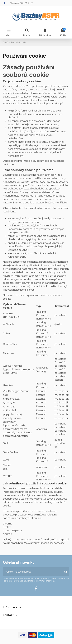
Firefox (7, 527)
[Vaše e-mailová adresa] (32, 572)
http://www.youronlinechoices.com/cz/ (41, 543)
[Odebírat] (65, 572)
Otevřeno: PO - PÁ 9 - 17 (21, 3)
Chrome (7, 524)
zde (12, 164)
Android (7, 534)
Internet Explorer (12, 531)
